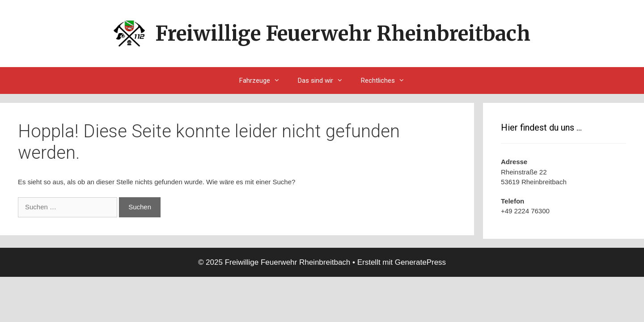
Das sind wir (325, 80)
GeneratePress (420, 262)
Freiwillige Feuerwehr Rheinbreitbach (343, 34)
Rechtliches (387, 80)
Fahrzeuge (264, 80)
